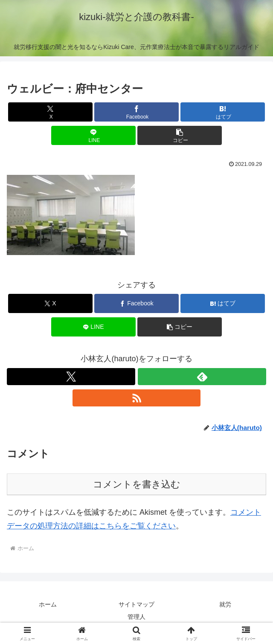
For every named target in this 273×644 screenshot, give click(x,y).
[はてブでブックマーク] (223, 112)
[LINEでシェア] (93, 135)
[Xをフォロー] (71, 377)
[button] (180, 135)
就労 (225, 604)
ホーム (48, 604)
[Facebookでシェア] (136, 112)
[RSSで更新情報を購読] (137, 398)
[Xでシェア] (50, 112)
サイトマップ (136, 604)
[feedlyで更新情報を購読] (202, 377)
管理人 (136, 617)
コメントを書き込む (137, 484)
